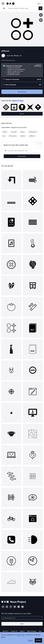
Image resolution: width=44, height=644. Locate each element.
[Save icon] (41, 15)
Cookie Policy (21, 635)
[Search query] (22, 151)
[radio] (22, 70)
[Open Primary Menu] (3, 4)
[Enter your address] (22, 618)
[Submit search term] (40, 8)
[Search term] (23, 8)
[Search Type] (4, 8)
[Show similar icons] (41, 20)
